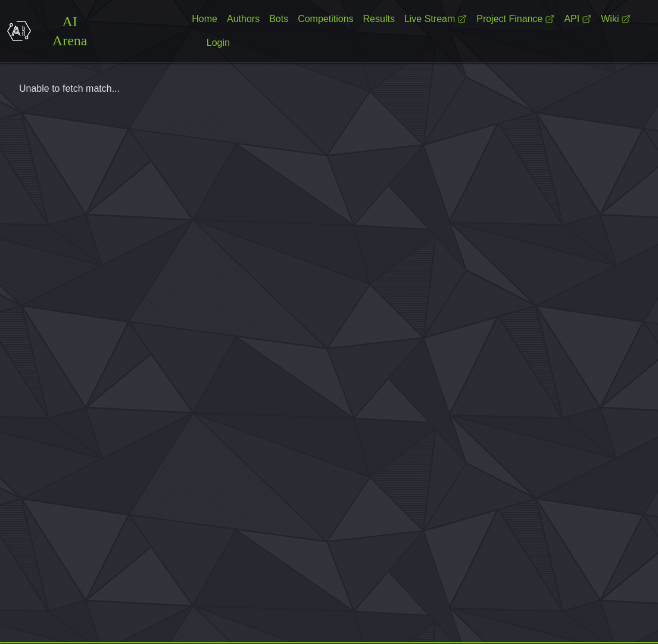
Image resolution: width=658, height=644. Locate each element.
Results (379, 19)
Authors (243, 19)
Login (218, 43)
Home (205, 19)
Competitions (325, 19)
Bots (279, 19)
